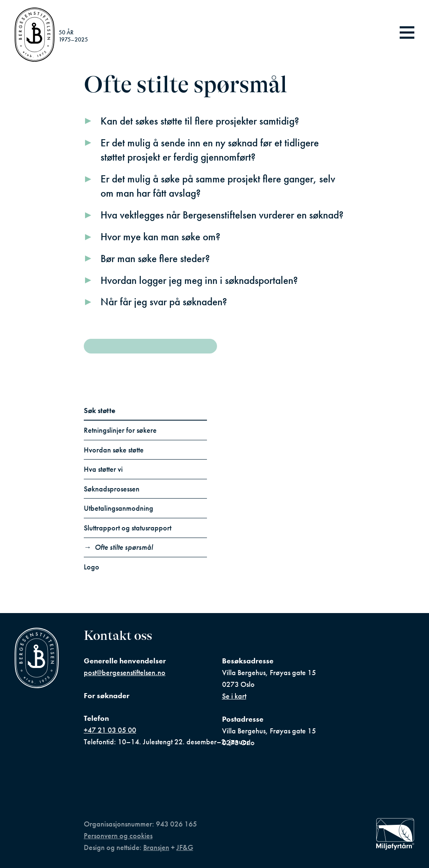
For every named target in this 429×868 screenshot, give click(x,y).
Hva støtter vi (103, 469)
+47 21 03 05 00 (110, 730)
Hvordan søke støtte (114, 450)
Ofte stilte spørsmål (124, 547)
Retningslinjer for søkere (120, 430)
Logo (92, 567)
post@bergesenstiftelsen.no (125, 673)
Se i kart (234, 696)
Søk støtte (99, 411)
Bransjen (156, 847)
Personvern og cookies (118, 836)
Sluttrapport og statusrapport (128, 528)
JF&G (185, 847)
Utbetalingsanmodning (119, 508)
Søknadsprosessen (112, 489)
